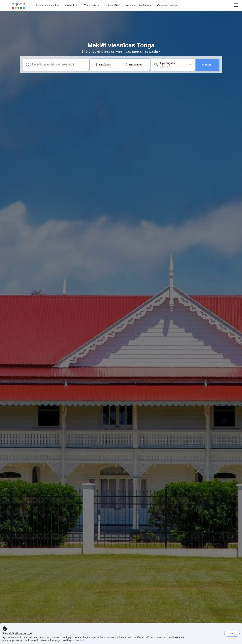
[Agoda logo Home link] (18, 6)
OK (232, 633)
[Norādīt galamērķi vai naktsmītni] (59, 65)
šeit (82, 640)
